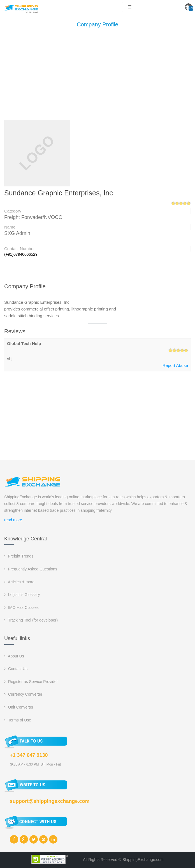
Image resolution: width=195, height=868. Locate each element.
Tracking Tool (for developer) (31, 620)
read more (13, 520)
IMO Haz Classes (21, 607)
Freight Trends (19, 556)
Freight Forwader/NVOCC (33, 217)
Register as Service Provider (31, 682)
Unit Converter (19, 707)
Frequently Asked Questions (31, 569)
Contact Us (16, 669)
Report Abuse (175, 365)
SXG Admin (17, 233)
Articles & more (19, 582)
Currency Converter (23, 694)
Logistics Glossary (22, 595)
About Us (14, 656)
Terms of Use (18, 720)
